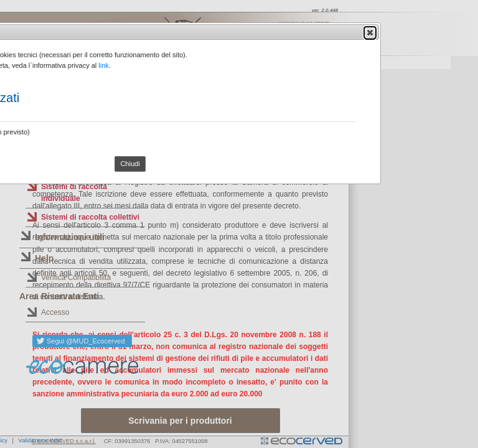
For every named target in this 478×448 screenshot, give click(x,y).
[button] (370, 32)
